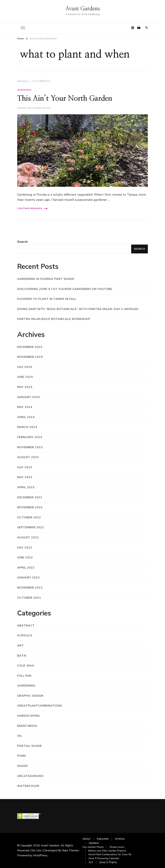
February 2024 (30, 437)
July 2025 (25, 367)
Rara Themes (71, 850)
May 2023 (25, 477)
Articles (120, 839)
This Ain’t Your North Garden (65, 99)
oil (20, 736)
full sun (24, 676)
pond (22, 756)
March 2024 (27, 427)
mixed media (27, 726)
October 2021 (29, 598)
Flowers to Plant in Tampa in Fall (47, 299)
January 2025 (29, 397)
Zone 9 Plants (108, 862)
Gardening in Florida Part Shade (46, 279)
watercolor (28, 786)
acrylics (25, 635)
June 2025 (25, 377)
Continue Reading (32, 208)
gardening (24, 90)
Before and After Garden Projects (107, 851)
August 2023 (28, 457)
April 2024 (26, 417)
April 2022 (26, 568)
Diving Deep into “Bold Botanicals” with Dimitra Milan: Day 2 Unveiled (78, 309)
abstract (26, 626)
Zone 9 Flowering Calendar (104, 858)
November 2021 (30, 588)
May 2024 (25, 407)
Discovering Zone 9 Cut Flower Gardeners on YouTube (65, 289)
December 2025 (30, 347)
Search (22, 242)
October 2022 (29, 517)
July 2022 (25, 548)
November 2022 (30, 507)
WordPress (40, 855)
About (86, 839)
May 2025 (25, 387)
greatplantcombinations (40, 706)
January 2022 (29, 578)
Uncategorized (30, 776)
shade (22, 766)
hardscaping (29, 716)
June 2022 (25, 558)
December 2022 (30, 497)
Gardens (94, 843)
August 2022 (28, 537)
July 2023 (25, 467)
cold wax (26, 666)
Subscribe (103, 839)
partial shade (30, 746)
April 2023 (26, 487)
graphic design (30, 696)
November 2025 (30, 357)
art (21, 646)
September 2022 (31, 527)
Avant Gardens (83, 9)
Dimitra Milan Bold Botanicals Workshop (54, 319)
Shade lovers (117, 847)
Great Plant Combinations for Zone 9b (110, 854)
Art (91, 862)
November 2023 (30, 447)
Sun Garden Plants (93, 847)
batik (22, 656)
